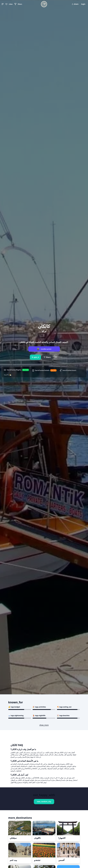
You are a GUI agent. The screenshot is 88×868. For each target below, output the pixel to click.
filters (47, 357)
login (83, 4)
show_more (44, 725)
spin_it (35, 357)
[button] (3, 4)
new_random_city (44, 801)
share (75, 4)
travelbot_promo (46, 349)
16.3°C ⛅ (8, 375)
